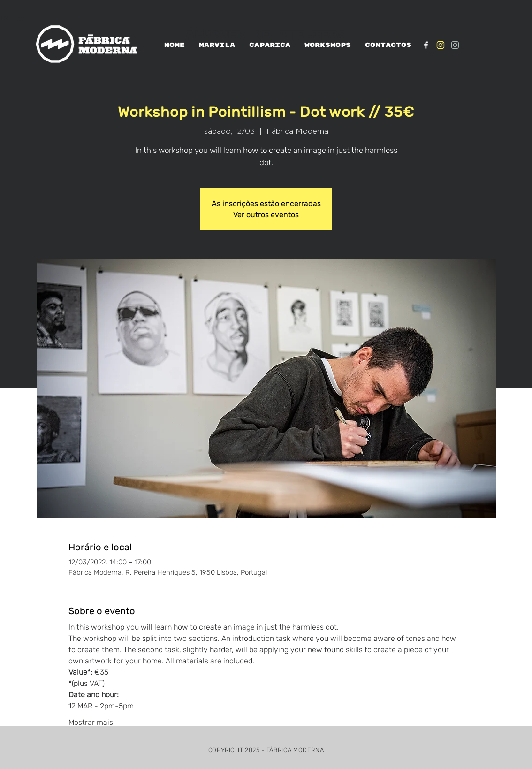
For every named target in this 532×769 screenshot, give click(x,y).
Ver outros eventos (266, 215)
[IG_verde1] (455, 45)
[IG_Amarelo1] (441, 45)
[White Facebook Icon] (426, 45)
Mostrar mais (91, 722)
